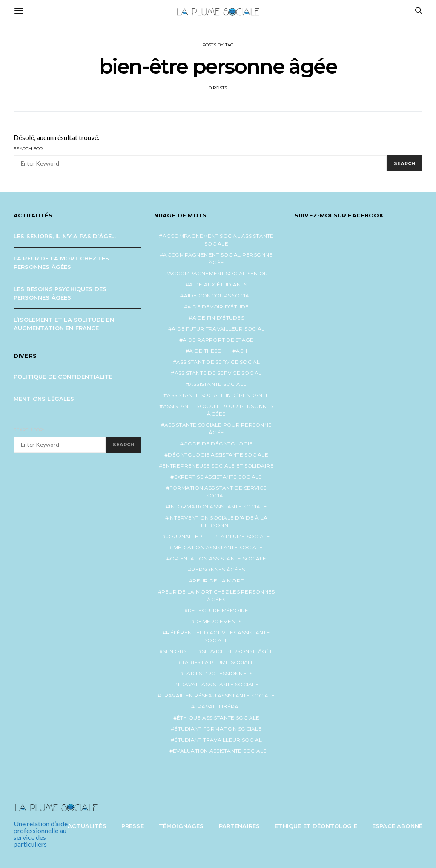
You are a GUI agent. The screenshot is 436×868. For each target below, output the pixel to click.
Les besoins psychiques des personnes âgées (60, 293)
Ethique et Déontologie (316, 826)
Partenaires (240, 826)
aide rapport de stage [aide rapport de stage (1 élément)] (218, 340)
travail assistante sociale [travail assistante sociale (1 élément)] (218, 684)
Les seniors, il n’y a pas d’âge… (65, 236)
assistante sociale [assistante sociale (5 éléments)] (218, 384)
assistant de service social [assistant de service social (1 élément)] (218, 362)
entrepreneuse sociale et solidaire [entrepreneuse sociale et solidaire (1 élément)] (218, 466)
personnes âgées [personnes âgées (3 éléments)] (218, 570)
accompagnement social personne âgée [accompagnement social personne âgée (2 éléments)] (218, 258)
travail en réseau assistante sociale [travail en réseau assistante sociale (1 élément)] (218, 695)
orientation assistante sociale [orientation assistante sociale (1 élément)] (218, 558)
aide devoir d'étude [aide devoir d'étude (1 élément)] (218, 307)
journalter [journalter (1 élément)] (184, 536)
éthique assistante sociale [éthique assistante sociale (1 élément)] (218, 718)
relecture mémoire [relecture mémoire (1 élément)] (218, 610)
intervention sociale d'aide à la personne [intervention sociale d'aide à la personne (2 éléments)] (218, 521)
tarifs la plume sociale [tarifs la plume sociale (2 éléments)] (218, 662)
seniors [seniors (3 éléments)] (175, 651)
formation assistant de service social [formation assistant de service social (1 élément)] (218, 492)
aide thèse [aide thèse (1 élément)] (205, 351)
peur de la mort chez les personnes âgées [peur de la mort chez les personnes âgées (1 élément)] (218, 595)
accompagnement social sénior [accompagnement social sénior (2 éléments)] (218, 273)
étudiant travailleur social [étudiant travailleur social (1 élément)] (218, 740)
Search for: (29, 149)
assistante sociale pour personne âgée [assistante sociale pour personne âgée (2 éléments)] (218, 429)
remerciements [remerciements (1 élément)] (218, 621)
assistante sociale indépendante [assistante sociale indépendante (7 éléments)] (218, 395)
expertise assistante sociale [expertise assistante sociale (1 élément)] (218, 477)
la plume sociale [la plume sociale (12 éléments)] (244, 536)
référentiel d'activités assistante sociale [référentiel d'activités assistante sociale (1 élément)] (218, 636)
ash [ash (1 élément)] (241, 351)
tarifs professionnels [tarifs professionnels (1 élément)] (218, 673)
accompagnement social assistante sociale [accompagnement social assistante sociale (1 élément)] (218, 240)
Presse (133, 826)
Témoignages (181, 826)
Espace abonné (397, 826)
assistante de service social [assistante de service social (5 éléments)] (218, 373)
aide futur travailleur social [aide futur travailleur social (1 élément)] (218, 329)
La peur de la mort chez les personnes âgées (61, 263)
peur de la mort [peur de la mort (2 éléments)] (218, 581)
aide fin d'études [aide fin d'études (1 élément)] (218, 318)
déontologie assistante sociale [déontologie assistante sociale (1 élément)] (218, 455)
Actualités (87, 826)
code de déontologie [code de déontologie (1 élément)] (218, 444)
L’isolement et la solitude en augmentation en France (64, 324)
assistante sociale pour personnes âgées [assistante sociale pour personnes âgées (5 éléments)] (218, 410)
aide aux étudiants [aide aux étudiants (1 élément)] (218, 284)
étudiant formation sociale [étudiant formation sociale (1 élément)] (218, 729)
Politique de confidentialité (63, 377)
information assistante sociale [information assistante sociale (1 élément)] (218, 507)
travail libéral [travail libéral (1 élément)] (218, 707)
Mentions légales (44, 399)
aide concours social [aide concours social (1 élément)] (218, 296)
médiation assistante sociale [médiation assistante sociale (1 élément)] (218, 547)
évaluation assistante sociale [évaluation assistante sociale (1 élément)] (220, 751)
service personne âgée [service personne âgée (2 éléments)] (238, 651)
